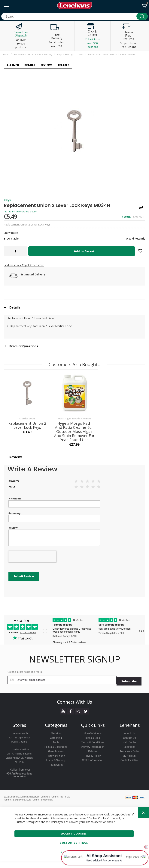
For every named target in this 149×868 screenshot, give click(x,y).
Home (6, 55)
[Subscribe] (129, 688)
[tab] (74, 327)
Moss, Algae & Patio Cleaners (74, 438)
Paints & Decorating (56, 754)
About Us (129, 740)
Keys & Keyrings (65, 55)
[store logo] (74, 6)
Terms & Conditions (93, 749)
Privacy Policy (93, 763)
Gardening (56, 745)
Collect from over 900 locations (93, 43)
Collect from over (20, 777)
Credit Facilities (129, 767)
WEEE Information (93, 767)
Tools (56, 749)
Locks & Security (44, 55)
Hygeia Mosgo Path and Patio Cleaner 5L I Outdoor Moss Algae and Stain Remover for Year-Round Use (74, 451)
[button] (7, 271)
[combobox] (74, 16)
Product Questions (24, 366)
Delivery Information (93, 754)
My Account (129, 763)
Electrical (56, 740)
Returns (93, 758)
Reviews (16, 477)
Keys (81, 55)
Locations (129, 754)
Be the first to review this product (21, 231)
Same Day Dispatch (21, 34)
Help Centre (129, 749)
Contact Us (130, 745)
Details (15, 327)
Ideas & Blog (93, 745)
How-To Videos (93, 740)
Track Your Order (129, 758)
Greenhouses (56, 758)
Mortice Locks (27, 438)
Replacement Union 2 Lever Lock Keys (27, 445)
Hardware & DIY (22, 55)
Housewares (56, 772)
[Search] (142, 16)
